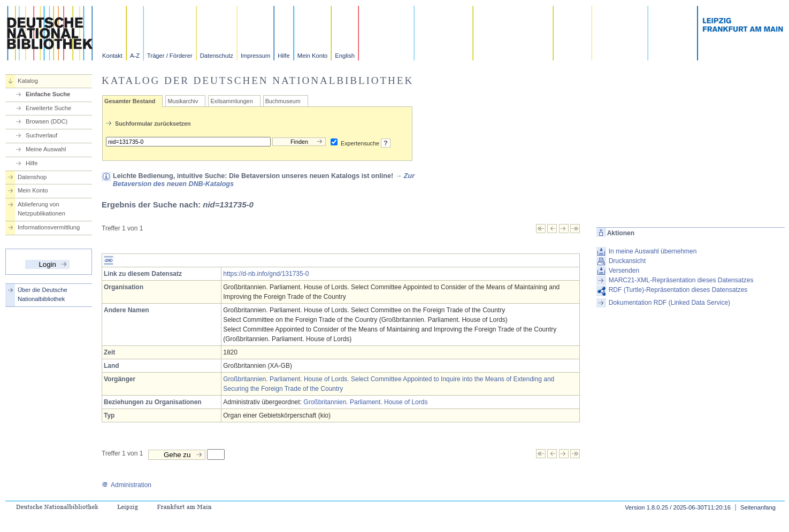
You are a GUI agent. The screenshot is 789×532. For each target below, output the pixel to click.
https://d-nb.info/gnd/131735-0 (266, 274)
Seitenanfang (758, 507)
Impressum (255, 56)
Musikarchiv (183, 101)
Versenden (624, 271)
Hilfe (284, 56)
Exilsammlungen (231, 101)
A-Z (135, 56)
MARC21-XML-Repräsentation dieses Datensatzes (681, 280)
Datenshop (32, 177)
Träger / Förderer (170, 56)
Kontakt (112, 56)
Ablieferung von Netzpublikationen (41, 209)
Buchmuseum (283, 101)
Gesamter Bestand (130, 101)
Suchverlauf (41, 135)
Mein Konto (313, 56)
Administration (127, 485)
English (345, 56)
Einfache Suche (48, 94)
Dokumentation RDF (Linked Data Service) (669, 303)
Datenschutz (217, 56)
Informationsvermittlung (49, 227)
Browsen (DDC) (47, 121)
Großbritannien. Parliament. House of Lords (365, 402)
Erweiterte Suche (48, 108)
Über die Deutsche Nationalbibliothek (43, 294)
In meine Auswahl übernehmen (653, 251)
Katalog (28, 81)
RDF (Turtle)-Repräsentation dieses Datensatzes (678, 290)
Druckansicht (627, 261)
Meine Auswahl (46, 149)
